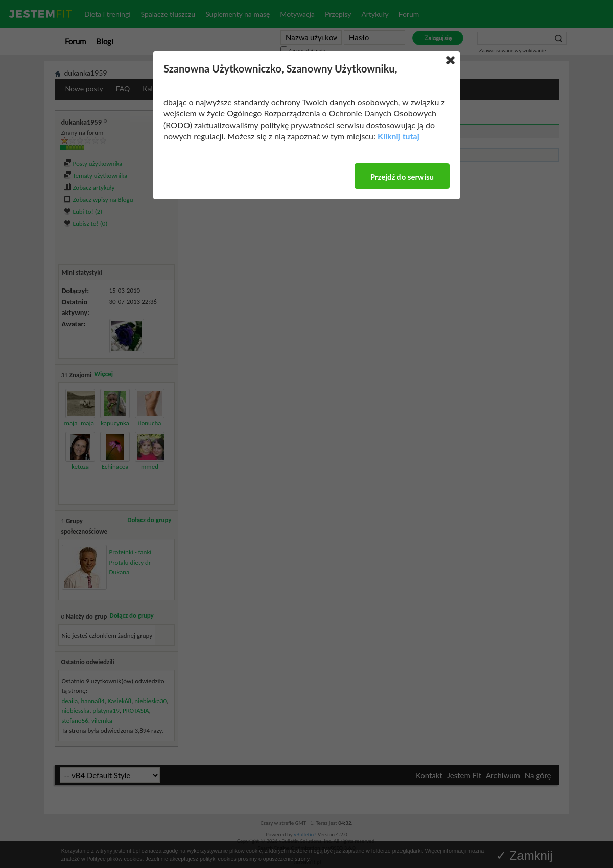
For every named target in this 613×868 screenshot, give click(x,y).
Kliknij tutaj (398, 136)
